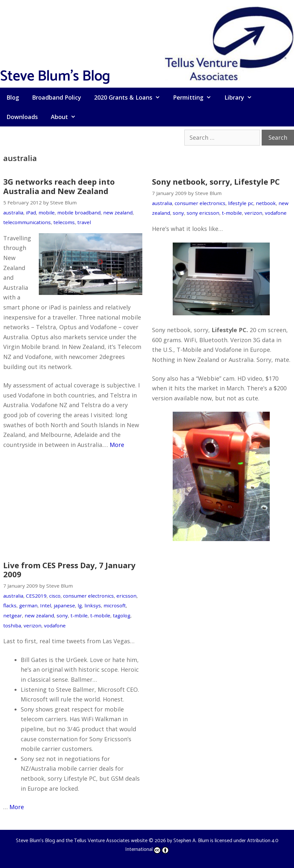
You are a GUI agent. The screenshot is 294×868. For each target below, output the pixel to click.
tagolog (122, 615)
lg (80, 605)
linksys (93, 605)
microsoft (115, 605)
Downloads (22, 117)
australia (13, 212)
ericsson (126, 596)
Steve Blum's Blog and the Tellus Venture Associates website (82, 841)
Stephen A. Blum (191, 841)
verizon (253, 213)
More (117, 445)
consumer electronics (200, 203)
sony (178, 213)
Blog (13, 97)
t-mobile (232, 213)
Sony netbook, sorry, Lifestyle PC (216, 182)
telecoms (64, 222)
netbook (266, 203)
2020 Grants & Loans (130, 97)
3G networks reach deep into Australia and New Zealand (59, 186)
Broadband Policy (57, 97)
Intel (46, 605)
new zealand (118, 212)
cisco (55, 596)
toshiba (12, 625)
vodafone (276, 213)
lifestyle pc (241, 203)
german (28, 605)
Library (241, 97)
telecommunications (27, 222)
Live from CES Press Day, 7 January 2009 (69, 570)
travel (84, 222)
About (66, 117)
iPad (31, 212)
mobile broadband (79, 212)
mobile (47, 212)
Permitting (195, 97)
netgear (13, 615)
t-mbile (79, 615)
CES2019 (36, 596)
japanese (64, 605)
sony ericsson (203, 213)
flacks (10, 605)
